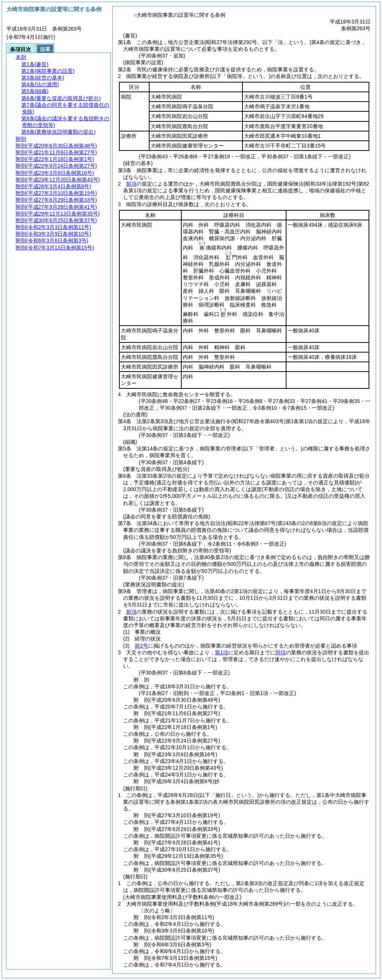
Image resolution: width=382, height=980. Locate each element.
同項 (281, 652)
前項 (131, 184)
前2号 (141, 646)
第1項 (222, 652)
